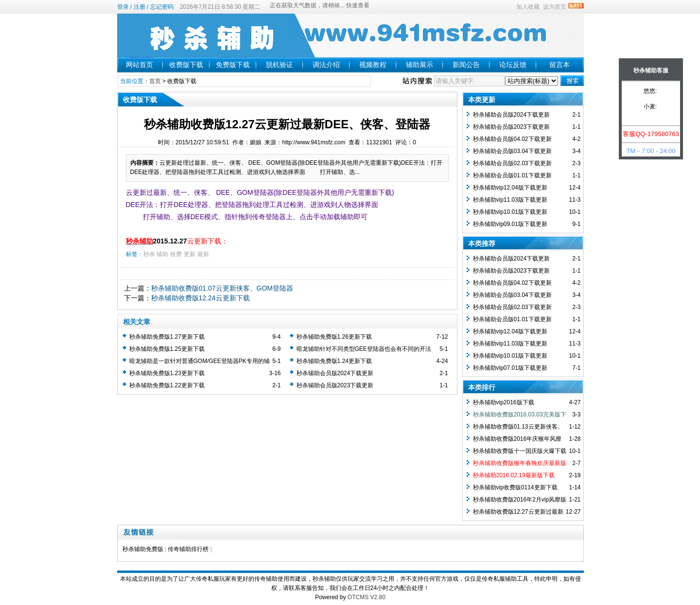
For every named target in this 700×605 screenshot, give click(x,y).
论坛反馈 (513, 65)
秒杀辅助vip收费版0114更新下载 (515, 487)
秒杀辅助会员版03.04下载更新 (512, 151)
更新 (190, 254)
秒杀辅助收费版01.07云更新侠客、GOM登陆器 (222, 288)
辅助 (162, 254)
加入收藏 (528, 7)
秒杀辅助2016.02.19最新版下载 (514, 475)
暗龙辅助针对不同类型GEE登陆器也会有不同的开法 (364, 349)
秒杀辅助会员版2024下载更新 (335, 373)
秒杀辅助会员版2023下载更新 (335, 385)
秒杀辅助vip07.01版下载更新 (510, 368)
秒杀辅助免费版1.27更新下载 (167, 337)
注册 (140, 7)
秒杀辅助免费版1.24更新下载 (334, 361)
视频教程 (373, 65)
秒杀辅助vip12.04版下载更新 (510, 188)
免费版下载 (233, 65)
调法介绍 (326, 65)
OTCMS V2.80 (367, 597)
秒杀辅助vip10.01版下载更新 (510, 212)
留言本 (560, 65)
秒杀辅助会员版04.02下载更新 (512, 139)
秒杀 (149, 254)
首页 (155, 81)
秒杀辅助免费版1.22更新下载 (167, 385)
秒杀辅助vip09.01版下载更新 (510, 224)
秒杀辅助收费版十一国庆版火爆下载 (520, 451)
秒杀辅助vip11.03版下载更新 (510, 200)
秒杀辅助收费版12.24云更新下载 (201, 298)
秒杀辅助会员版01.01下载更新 (512, 175)
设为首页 (555, 7)
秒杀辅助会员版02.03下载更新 (512, 163)
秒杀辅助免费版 (143, 549)
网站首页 (140, 65)
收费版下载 (186, 65)
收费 (176, 254)
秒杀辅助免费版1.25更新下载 (167, 349)
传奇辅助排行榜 (188, 549)
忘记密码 (162, 7)
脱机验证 (280, 65)
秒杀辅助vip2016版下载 (504, 402)
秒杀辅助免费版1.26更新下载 (334, 337)
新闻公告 (466, 65)
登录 (123, 7)
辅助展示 (420, 65)
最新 (203, 254)
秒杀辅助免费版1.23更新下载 (167, 373)
